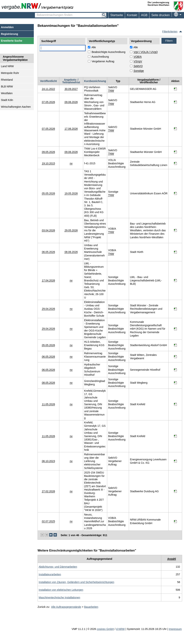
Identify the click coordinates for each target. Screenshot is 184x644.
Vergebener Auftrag (103, 61)
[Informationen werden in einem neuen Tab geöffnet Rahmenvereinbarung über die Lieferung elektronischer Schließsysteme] (175, 461)
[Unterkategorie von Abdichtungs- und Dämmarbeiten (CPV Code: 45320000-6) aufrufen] (58, 567)
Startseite (117, 15)
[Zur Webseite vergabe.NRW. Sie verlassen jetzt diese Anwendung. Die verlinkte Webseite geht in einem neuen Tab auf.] (38, 6)
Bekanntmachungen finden (37, 13)
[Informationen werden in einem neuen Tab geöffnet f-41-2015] (175, 163)
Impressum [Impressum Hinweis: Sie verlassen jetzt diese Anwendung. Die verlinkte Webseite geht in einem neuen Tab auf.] (175, 629)
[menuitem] (132, 15)
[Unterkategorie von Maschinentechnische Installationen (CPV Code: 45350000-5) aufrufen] (59, 597)
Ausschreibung (100, 57)
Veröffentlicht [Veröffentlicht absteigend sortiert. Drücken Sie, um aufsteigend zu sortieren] (48, 81)
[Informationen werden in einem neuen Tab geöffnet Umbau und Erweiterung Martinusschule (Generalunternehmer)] (175, 252)
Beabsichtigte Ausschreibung (109, 52)
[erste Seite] (42, 535)
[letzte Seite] (55, 535)
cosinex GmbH (105, 629)
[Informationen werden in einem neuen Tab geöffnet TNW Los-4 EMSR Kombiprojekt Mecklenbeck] (175, 152)
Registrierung (9, 34)
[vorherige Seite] (47, 535)
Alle (94, 47)
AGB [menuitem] (144, 15)
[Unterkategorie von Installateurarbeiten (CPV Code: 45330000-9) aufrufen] (50, 574)
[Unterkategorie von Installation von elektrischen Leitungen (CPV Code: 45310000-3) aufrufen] (61, 590)
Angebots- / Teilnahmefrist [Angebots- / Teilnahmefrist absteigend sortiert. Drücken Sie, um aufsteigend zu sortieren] (71, 81)
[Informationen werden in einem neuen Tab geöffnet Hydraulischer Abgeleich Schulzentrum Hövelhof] (175, 370)
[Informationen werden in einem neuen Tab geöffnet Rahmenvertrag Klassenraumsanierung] (175, 357)
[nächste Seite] (51, 535)
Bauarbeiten (91, 607)
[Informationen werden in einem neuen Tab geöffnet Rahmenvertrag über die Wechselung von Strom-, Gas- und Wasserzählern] (175, 102)
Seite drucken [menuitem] (161, 15)
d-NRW (121, 629)
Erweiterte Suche (12, 41)
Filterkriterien (170, 32)
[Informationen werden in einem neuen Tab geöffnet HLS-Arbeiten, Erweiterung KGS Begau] (175, 345)
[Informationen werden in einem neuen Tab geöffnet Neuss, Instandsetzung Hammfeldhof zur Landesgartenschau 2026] (175, 522)
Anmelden (7, 27)
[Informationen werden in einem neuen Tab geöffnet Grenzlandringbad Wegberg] (175, 383)
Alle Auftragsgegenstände (66, 607)
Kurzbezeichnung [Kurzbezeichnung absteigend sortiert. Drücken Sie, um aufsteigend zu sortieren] (95, 81)
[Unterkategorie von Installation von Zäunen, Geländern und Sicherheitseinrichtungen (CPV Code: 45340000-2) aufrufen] (76, 582)
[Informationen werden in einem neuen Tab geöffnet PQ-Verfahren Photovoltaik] (175, 89)
